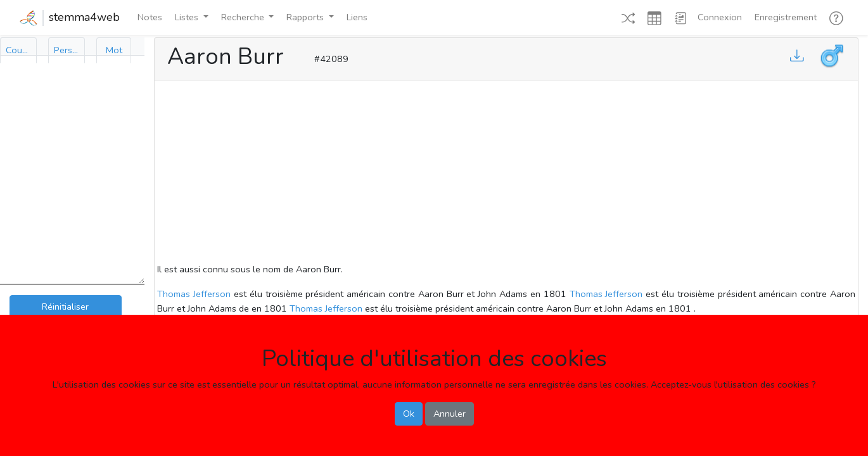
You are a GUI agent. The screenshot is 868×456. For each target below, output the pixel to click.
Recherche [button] (244, 17)
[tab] (18, 50)
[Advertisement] (506, 174)
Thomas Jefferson (194, 294)
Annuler (450, 414)
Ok (409, 414)
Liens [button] (357, 17)
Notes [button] (150, 17)
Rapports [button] (306, 17)
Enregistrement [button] (786, 17)
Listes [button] (188, 17)
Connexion (720, 17)
